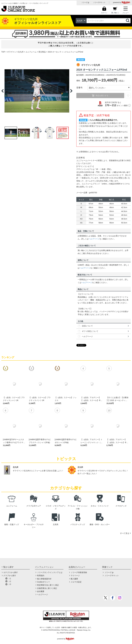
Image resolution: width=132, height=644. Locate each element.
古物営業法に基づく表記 (47, 588)
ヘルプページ (94, 239)
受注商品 (42, 52)
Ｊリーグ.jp (85, 2)
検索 (128, 21)
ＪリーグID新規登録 (79, 572)
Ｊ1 (10, 579)
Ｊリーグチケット (99, 2)
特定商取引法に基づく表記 (48, 585)
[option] (37, 91)
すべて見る (125, 533)
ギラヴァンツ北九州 (15, 52)
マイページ (75, 576)
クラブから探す (10, 576)
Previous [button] (2, 91)
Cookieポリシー (43, 582)
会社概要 (41, 591)
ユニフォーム (31, 52)
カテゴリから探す (11, 572)
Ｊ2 (10, 581)
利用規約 (41, 576)
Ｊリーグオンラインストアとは (50, 572)
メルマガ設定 (76, 582)
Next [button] (71, 91)
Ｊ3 (10, 584)
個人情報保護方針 (44, 579)
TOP (3, 52)
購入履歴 (74, 579)
